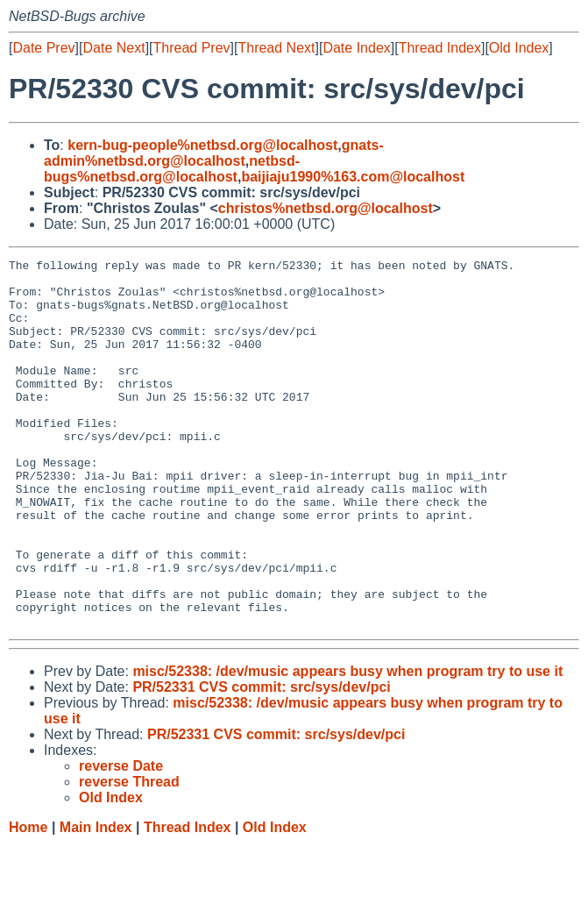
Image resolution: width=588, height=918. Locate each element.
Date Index (356, 48)
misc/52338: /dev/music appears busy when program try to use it (347, 745)
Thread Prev (192, 48)
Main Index (96, 901)
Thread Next (276, 48)
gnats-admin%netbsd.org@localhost (214, 153)
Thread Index (440, 48)
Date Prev (43, 48)
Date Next (113, 48)
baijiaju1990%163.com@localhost (353, 177)
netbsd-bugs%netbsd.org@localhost (172, 169)
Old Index (519, 48)
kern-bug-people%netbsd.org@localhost (202, 145)
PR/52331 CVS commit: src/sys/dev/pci (261, 761)
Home (28, 901)
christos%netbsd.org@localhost (326, 208)
